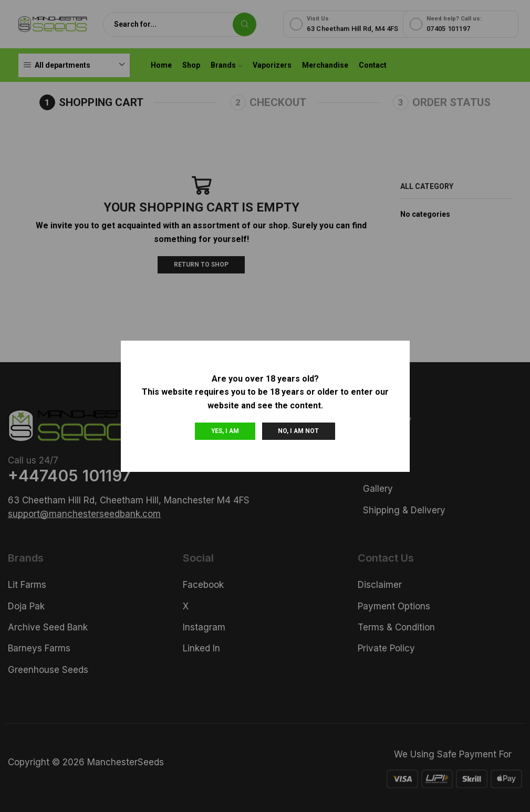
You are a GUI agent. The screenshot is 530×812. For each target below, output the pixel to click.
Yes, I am (225, 431)
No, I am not (298, 431)
